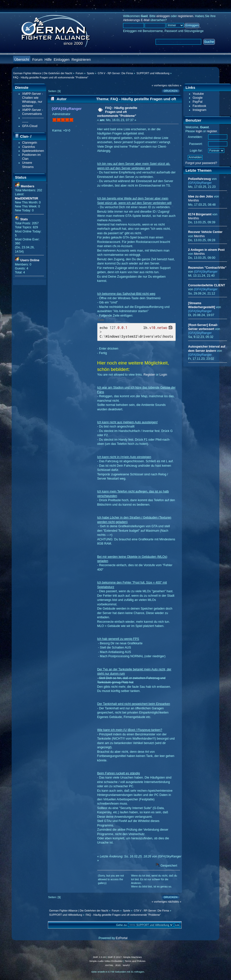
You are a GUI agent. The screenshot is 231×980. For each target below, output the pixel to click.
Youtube (198, 94)
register (212, 131)
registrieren (185, 16)
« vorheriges (159, 85)
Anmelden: (195, 137)
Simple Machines (132, 957)
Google (198, 98)
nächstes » (174, 85)
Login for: (196, 151)
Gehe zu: (122, 925)
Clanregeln (30, 143)
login (199, 131)
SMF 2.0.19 (99, 957)
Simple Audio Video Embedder (106, 961)
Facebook (199, 106)
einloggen (163, 16)
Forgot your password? (201, 163)
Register (149, 375)
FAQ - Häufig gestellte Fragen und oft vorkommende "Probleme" (117, 112)
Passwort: (196, 144)
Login (163, 375)
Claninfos (29, 147)
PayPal (198, 102)
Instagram (199, 110)
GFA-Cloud (30, 126)
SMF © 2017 (115, 957)
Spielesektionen (33, 151)
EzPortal (122, 938)
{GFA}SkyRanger (67, 109)
